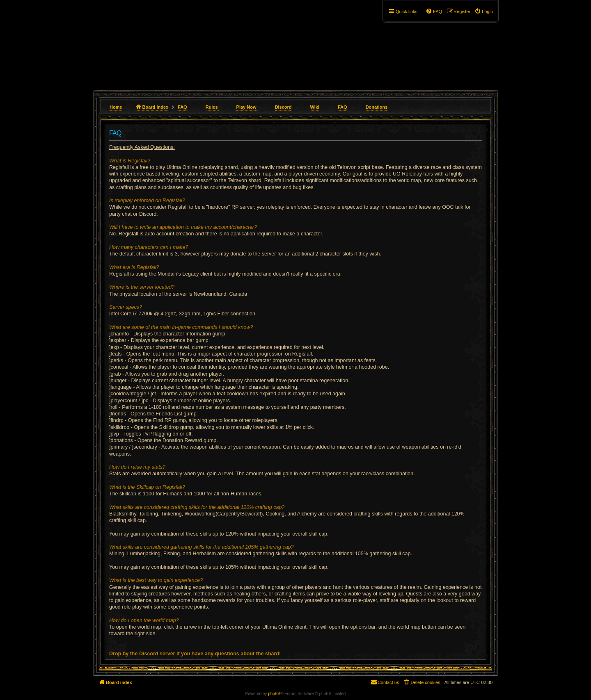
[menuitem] (484, 11)
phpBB (274, 694)
